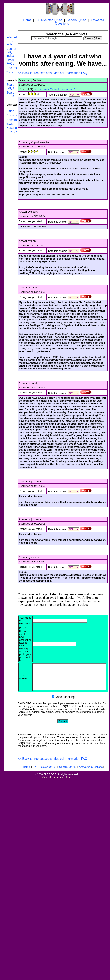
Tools (10, 72)
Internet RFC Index (12, 41)
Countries (13, 115)
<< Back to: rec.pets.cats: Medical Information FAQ (53, 73)
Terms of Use (63, 785)
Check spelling (65, 705)
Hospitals (13, 120)
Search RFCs (11, 94)
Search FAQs (11, 86)
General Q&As (77, 20)
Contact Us (49, 785)
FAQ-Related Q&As (49, 20)
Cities (10, 111)
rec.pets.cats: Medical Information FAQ (56, 89)
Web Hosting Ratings (12, 128)
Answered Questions (91, 775)
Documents (14, 68)
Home (27, 20)
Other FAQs (10, 62)
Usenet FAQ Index (11, 52)
